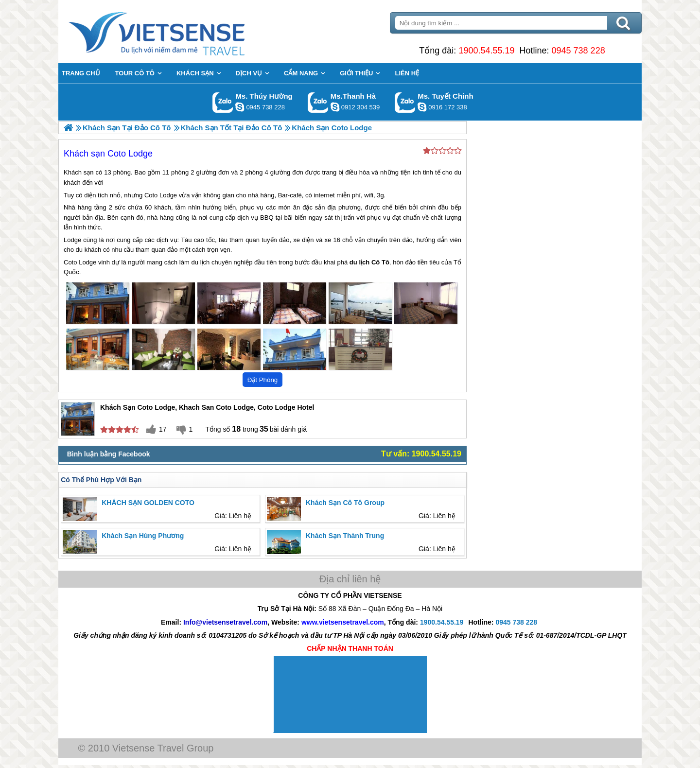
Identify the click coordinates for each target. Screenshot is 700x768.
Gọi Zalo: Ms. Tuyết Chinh (405, 102)
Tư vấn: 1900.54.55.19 (421, 454)
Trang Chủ (181, 32)
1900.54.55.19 (486, 51)
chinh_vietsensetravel (422, 107)
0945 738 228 (578, 51)
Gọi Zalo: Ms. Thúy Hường (223, 102)
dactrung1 (240, 107)
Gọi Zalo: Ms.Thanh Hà (318, 102)
